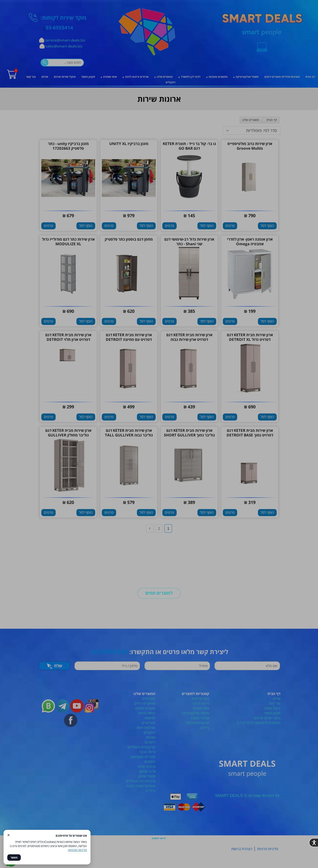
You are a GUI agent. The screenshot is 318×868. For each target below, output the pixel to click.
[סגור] (228, 367)
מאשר (14, 858)
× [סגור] (9, 835)
